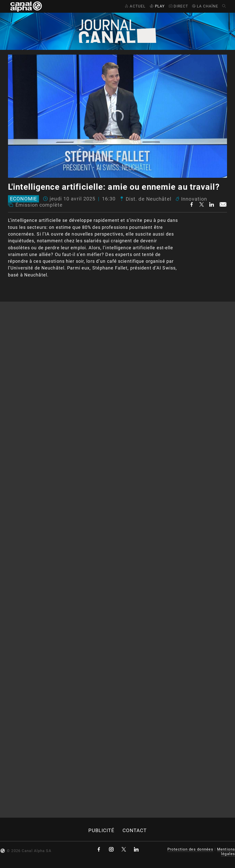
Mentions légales (226, 852)
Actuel (135, 6)
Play (157, 6)
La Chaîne (205, 6)
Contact (135, 830)
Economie (23, 199)
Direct (178, 6)
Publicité (101, 830)
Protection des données (190, 849)
